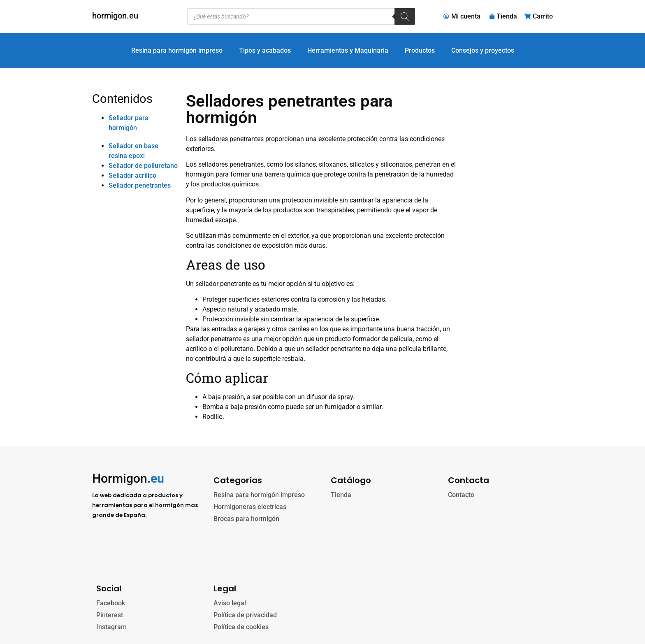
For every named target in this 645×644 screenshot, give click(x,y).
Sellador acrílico (132, 176)
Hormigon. (128, 478)
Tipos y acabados (265, 50)
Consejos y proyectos (483, 50)
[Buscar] (405, 16)
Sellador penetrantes (140, 185)
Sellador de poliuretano (143, 166)
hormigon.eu (115, 16)
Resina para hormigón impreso (177, 50)
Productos (420, 50)
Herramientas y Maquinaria (348, 50)
